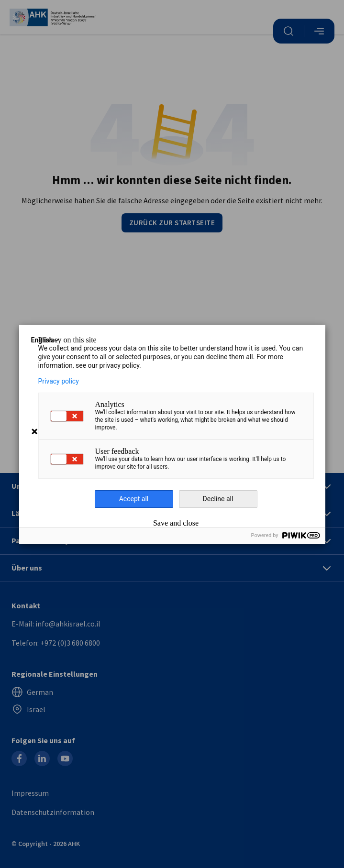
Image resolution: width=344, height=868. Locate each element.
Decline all (218, 499)
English (46, 340)
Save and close (176, 523)
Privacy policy (59, 381)
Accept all (134, 499)
